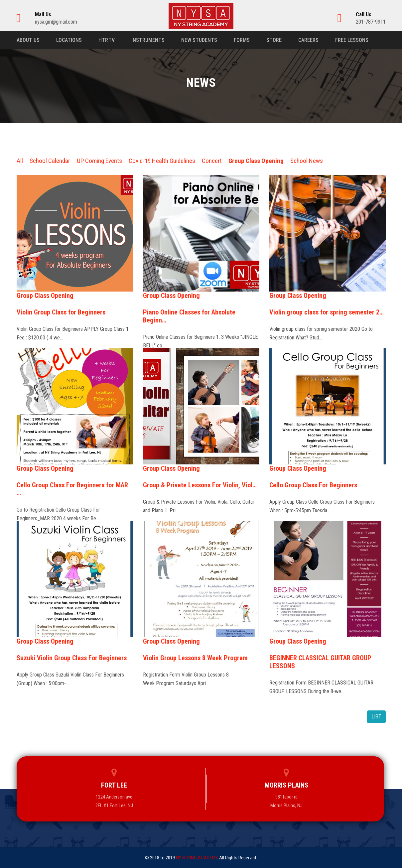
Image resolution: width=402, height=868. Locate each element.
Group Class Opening (256, 161)
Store (274, 40)
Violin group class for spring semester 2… (327, 312)
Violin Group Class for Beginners (61, 312)
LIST (376, 717)
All (20, 161)
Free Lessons (352, 40)
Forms (242, 40)
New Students (199, 40)
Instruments (148, 40)
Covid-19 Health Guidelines (162, 161)
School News (307, 161)
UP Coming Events (99, 161)
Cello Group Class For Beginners (313, 485)
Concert (212, 161)
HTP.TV (107, 40)
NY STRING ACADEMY (197, 858)
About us (28, 40)
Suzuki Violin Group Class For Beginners (72, 658)
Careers (308, 40)
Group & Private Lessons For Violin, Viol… (200, 485)
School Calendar (50, 161)
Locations (69, 40)
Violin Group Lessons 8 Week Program (195, 658)
